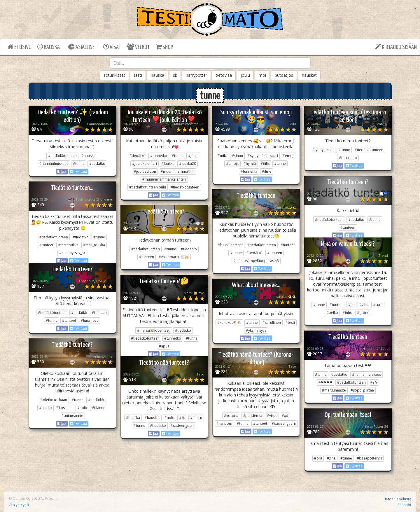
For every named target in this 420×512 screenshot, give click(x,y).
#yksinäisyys (256, 330)
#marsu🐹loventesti (154, 330)
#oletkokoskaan (54, 400)
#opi (318, 458)
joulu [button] (245, 75)
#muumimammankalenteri (164, 179)
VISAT (112, 47)
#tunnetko (159, 156)
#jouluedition (145, 171)
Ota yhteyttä (19, 505)
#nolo (82, 408)
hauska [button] (157, 75)
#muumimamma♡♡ (178, 171)
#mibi (222, 156)
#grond (363, 313)
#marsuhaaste (334, 390)
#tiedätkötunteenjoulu (148, 187)
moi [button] (262, 75)
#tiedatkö (97, 164)
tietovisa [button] (224, 75)
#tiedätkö (138, 156)
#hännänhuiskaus (54, 164)
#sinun (237, 156)
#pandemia (253, 416)
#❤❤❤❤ (325, 382)
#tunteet (46, 245)
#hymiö (250, 164)
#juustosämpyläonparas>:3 (256, 261)
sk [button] (175, 75)
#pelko (332, 313)
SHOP (164, 47)
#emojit (232, 164)
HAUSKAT (50, 47)
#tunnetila (249, 171)
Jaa (62, 171)
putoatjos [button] (284, 75)
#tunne (79, 164)
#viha (364, 305)
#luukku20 (188, 164)
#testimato (348, 158)
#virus (272, 416)
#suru (378, 305)
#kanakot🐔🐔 (229, 323)
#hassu (196, 418)
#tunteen (348, 227)
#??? (374, 382)
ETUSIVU (20, 47)
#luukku (168, 164)
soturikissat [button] (114, 75)
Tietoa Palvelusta (397, 499)
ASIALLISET (83, 47)
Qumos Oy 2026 (24, 498)
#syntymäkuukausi (263, 156)
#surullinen (272, 323)
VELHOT (139, 47)
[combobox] (210, 63)
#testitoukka (68, 245)
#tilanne (99, 408)
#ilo (351, 305)
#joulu (193, 156)
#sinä (331, 458)
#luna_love (90, 320)
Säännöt (404, 505)
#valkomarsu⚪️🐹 (174, 257)
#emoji (288, 156)
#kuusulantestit (230, 245)
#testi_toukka (94, 245)
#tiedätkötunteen (62, 156)
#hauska (133, 418)
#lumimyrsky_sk (72, 253)
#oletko (45, 408)
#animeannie (72, 416)
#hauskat (89, 156)
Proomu (52, 498)
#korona (231, 416)
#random (224, 423)
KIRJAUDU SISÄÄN (396, 47)
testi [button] (138, 75)
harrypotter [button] (196, 75)
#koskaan (65, 408)
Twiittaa (79, 171)
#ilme (267, 171)
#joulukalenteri (145, 164)
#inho (348, 313)
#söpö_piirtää (362, 390)
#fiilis (265, 164)
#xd (285, 416)
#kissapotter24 (369, 458)
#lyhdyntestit (323, 150)
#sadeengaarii (284, 423)
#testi (290, 323)
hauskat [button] (309, 75)
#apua (164, 346)
